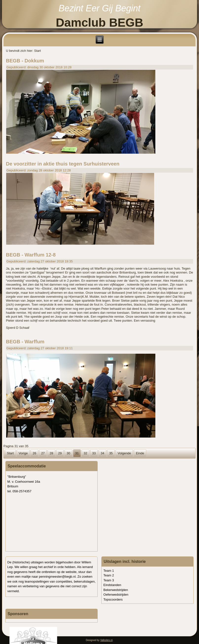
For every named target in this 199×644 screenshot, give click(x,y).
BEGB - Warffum (25, 342)
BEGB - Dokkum (25, 61)
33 (94, 453)
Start (10, 453)
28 (51, 453)
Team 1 (109, 571)
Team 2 (109, 575)
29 (60, 453)
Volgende (124, 453)
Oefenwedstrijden (116, 595)
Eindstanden (112, 585)
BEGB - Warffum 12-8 (31, 255)
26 (34, 453)
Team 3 (109, 580)
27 (43, 453)
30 (68, 453)
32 (85, 453)
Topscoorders (113, 599)
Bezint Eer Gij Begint (99, 8)
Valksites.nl (106, 640)
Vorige (23, 453)
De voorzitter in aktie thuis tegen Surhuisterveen (63, 164)
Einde (140, 453)
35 (111, 453)
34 (102, 453)
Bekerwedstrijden (116, 590)
